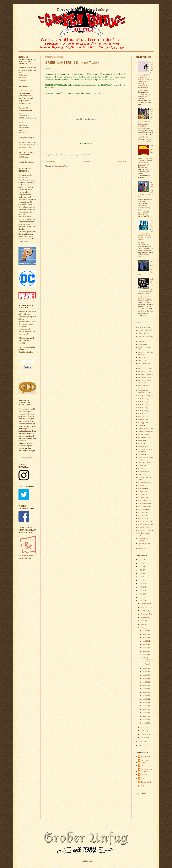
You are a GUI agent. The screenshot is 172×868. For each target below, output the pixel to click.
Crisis (140, 360)
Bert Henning (146, 757)
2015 (141, 587)
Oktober (144, 611)
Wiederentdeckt (144, 524)
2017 (141, 580)
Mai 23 (146, 648)
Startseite (86, 162)
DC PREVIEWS (144, 374)
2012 (141, 597)
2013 (141, 594)
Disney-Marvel (143, 396)
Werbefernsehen (144, 521)
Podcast (141, 468)
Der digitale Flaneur (145, 761)
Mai (142, 628)
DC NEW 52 (143, 371)
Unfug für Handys (27, 458)
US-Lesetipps (143, 506)
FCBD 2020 (142, 411)
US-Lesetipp (143, 503)
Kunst (140, 440)
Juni (142, 624)
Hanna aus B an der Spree (147, 770)
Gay (140, 425)
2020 (141, 570)
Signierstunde (143, 482)
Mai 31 (146, 631)
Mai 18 (146, 675)
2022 (141, 563)
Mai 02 (146, 720)
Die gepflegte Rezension (143, 392)
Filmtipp (75, 155)
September (145, 614)
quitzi (143, 786)
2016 (141, 584)
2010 (141, 742)
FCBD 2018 (142, 405)
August (144, 617)
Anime (141, 341)
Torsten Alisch (146, 782)
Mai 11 (146, 699)
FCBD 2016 (142, 399)
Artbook (141, 344)
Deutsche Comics (144, 386)
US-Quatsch (142, 512)
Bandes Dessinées (144, 347)
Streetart (141, 491)
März (143, 731)
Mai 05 (146, 709)
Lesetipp (141, 446)
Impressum (22, 80)
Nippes (141, 465)
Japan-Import (143, 437)
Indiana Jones (143, 434)
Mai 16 (146, 682)
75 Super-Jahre (143, 330)
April (143, 727)
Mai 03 (146, 716)
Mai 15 (146, 685)
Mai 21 (146, 655)
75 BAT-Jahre (143, 327)
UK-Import (142, 497)
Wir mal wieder (144, 527)
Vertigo (141, 515)
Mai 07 (146, 706)
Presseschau (142, 471)
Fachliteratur (143, 417)
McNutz (144, 774)
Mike (143, 778)
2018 (141, 577)
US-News (90, 155)
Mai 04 (146, 713)
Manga (141, 454)
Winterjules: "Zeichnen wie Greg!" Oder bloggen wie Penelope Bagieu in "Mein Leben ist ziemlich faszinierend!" (146, 74)
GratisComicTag (144, 431)
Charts (140, 357)
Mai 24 (146, 644)
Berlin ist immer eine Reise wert (146, 353)
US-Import (82, 155)
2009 (141, 745)
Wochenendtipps (144, 533)
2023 (141, 560)
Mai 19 (146, 672)
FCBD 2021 (142, 413)
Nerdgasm (142, 462)
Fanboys (69, 155)
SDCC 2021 (142, 474)
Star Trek (141, 485)
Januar (143, 738)
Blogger (90, 861)
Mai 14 (146, 689)
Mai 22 (146, 651)
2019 (141, 573)
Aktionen (141, 333)
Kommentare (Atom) (61, 166)
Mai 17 (146, 678)
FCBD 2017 (142, 402)
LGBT (140, 443)
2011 (141, 601)
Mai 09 (146, 702)
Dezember (145, 604)
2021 (141, 567)
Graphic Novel (143, 428)
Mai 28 (146, 638)
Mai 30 (146, 634)
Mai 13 (146, 692)
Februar (144, 734)
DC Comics (142, 368)
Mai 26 (146, 641)
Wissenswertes (143, 530)
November (145, 607)
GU (142, 765)
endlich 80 (142, 548)
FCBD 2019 (142, 408)
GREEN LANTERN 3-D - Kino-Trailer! (72, 63)
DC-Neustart (143, 377)
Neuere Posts (50, 162)
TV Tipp (141, 494)
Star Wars (141, 488)
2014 (141, 591)
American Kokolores (145, 336)
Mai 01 (146, 723)
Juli (142, 621)
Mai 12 (146, 696)
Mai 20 (146, 668)
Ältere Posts (122, 162)
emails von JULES (145, 543)
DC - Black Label (144, 363)
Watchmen (142, 518)
